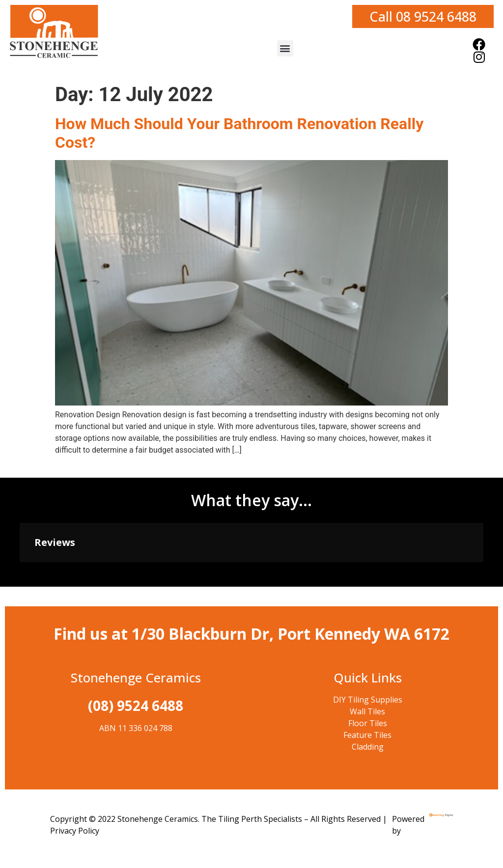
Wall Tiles (367, 711)
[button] (285, 48)
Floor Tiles (368, 723)
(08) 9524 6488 (136, 705)
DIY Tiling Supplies (368, 700)
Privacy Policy (75, 831)
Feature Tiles (367, 735)
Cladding (368, 747)
